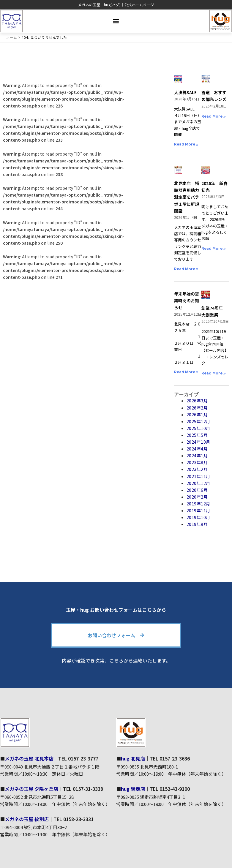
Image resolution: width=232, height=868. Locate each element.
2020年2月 (197, 497)
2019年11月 (198, 510)
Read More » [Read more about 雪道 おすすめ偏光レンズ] (214, 116)
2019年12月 (198, 504)
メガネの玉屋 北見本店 (29, 758)
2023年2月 (197, 469)
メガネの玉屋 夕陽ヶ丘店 (31, 789)
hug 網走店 (133, 789)
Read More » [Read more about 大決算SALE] (186, 144)
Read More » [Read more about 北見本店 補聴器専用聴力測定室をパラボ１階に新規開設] (186, 269)
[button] (116, 21)
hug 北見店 (133, 758)
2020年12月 (198, 483)
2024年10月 (198, 442)
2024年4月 (197, 449)
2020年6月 (197, 490)
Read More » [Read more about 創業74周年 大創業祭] (214, 373)
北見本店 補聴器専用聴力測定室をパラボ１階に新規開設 (187, 197)
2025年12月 (198, 421)
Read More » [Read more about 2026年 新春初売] (214, 248)
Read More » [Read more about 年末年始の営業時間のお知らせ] (186, 372)
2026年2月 (197, 408)
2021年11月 (198, 476)
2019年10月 (198, 517)
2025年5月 (197, 435)
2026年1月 (197, 415)
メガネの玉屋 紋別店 (27, 819)
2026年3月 (197, 401)
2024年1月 (197, 456)
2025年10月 (198, 428)
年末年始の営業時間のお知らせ (187, 301)
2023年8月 (197, 462)
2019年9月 (197, 524)
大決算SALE (185, 92)
